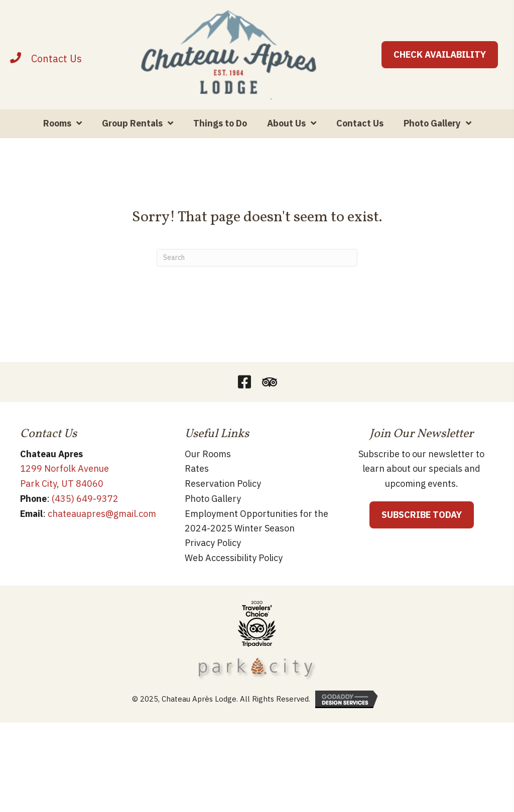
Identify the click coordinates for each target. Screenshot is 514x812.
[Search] (257, 258)
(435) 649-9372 (85, 499)
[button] (244, 382)
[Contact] (56, 58)
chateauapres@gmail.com (102, 514)
